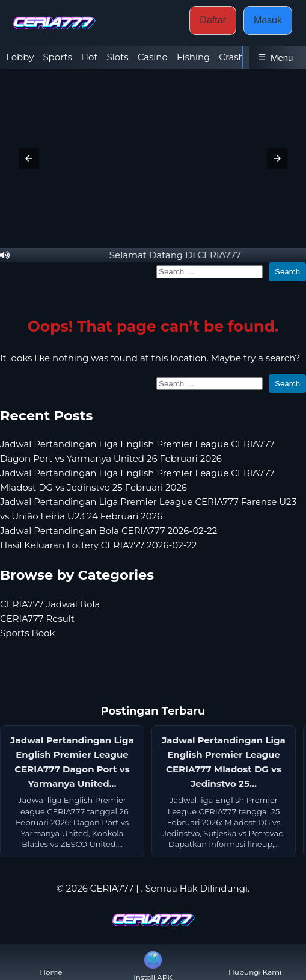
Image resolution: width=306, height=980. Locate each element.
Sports (57, 57)
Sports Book (27, 633)
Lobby (20, 57)
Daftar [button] (213, 20)
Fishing (193, 57)
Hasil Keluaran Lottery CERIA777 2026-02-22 (98, 545)
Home (51, 962)
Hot (90, 57)
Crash (231, 57)
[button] (29, 158)
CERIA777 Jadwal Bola (50, 604)
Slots (118, 57)
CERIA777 (112, 888)
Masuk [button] (268, 20)
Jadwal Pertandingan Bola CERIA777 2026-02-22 (109, 531)
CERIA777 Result (37, 619)
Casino (153, 57)
